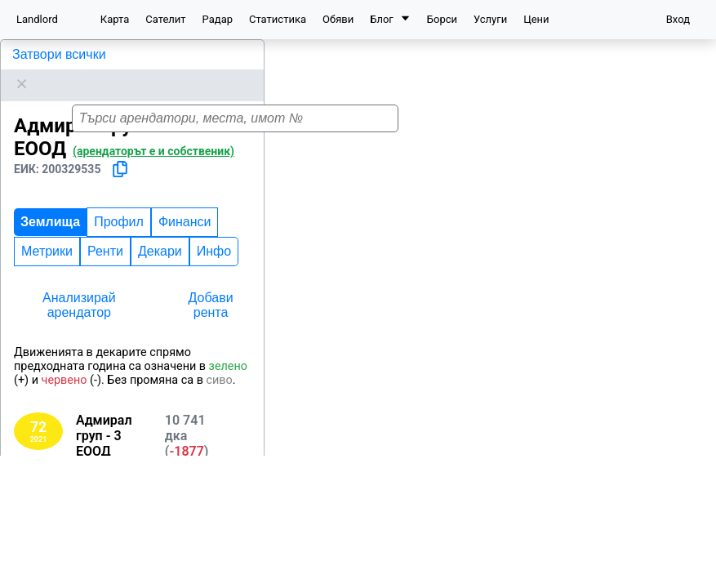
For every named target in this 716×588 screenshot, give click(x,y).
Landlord (37, 19)
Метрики (47, 231)
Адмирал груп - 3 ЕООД (84, 54)
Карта (115, 19)
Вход (678, 19)
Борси (442, 19)
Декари (160, 231)
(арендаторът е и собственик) (153, 131)
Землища (50, 201)
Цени (536, 19)
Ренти (105, 231)
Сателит (165, 19)
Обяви (338, 19)
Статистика (278, 19)
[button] (688, 127)
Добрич (80, 543)
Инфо (214, 231)
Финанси (185, 201)
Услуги (490, 19)
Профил (119, 201)
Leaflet (692, 579)
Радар (218, 19)
